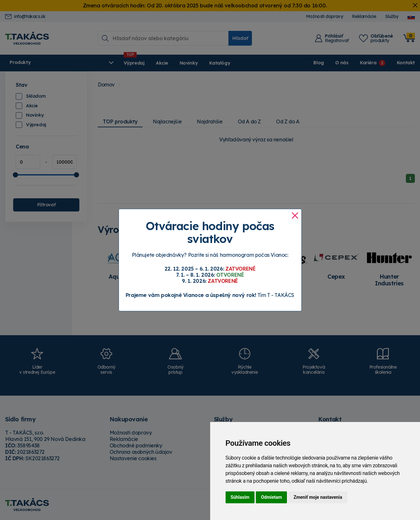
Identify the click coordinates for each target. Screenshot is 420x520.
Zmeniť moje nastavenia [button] (318, 497)
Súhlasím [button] (240, 497)
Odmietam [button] (271, 497)
